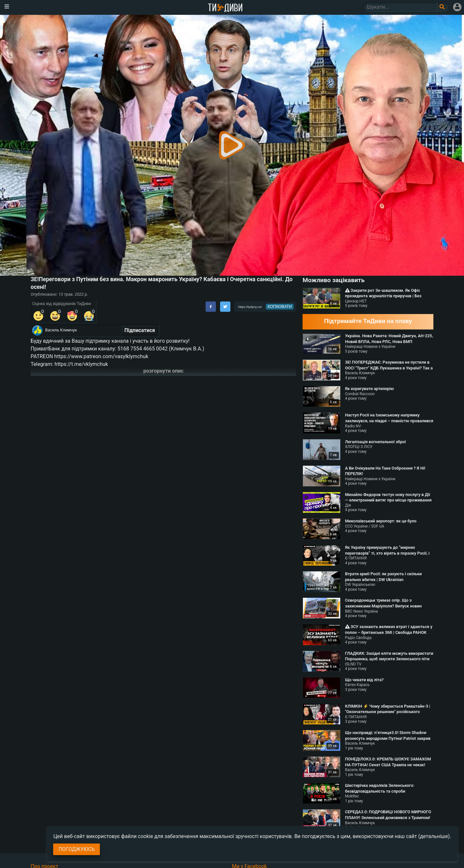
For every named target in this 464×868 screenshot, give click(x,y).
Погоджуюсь (77, 849)
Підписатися (140, 330)
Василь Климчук (61, 330)
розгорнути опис (164, 371)
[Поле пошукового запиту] (443, 7)
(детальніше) (434, 836)
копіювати (280, 306)
